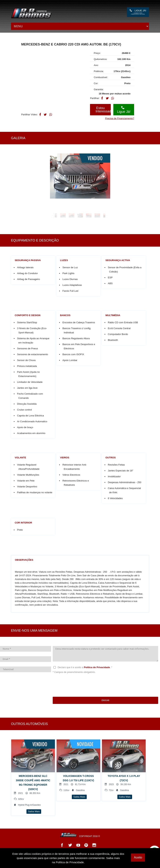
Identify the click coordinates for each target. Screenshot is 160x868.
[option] (80, 176)
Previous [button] (9, 213)
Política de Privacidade (98, 667)
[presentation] (81, 685)
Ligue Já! (138, 12)
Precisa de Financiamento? (120, 118)
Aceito (138, 857)
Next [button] (146, 213)
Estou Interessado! (103, 110)
